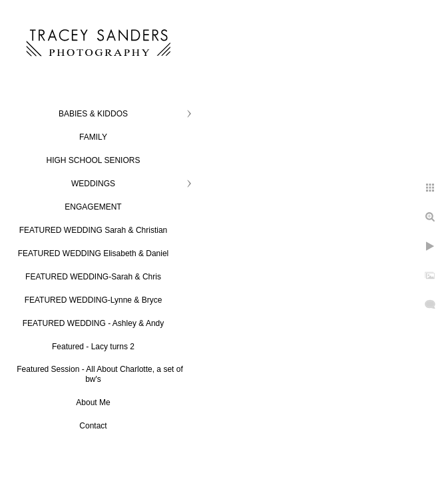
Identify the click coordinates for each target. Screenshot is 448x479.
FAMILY (93, 137)
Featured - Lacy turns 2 (93, 347)
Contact (93, 426)
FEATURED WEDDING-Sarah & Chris (93, 277)
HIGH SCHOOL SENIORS (94, 160)
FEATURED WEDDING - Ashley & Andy (94, 323)
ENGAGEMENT (93, 207)
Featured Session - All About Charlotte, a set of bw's (100, 374)
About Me (93, 402)
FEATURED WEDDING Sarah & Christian (94, 230)
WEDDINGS (93, 184)
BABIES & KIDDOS (93, 114)
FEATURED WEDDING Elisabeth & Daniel (94, 253)
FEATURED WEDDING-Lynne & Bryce (94, 300)
